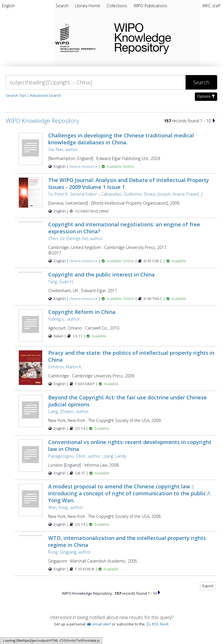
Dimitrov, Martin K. (65, 367)
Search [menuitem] (62, 6)
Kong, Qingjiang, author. (70, 552)
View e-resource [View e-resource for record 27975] (84, 261)
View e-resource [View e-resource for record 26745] (84, 299)
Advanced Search (45, 95)
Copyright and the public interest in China (101, 274)
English (8, 6)
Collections (117, 6)
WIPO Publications (150, 6)
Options (206, 96)
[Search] (96, 82)
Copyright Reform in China (82, 312)
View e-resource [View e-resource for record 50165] (84, 167)
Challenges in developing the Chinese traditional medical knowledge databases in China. (121, 139)
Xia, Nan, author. (63, 149)
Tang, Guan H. (61, 282)
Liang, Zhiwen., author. (69, 411)
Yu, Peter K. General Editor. (73, 194)
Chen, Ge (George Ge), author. (76, 238)
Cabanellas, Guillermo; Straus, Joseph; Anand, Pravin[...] (152, 194)
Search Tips (16, 95)
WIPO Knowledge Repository (164, 37)
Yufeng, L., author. (64, 319)
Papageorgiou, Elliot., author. (75, 456)
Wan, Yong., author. (66, 507)
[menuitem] (8, 7)
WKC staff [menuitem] (211, 6)
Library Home (88, 6)
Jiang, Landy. (116, 456)
